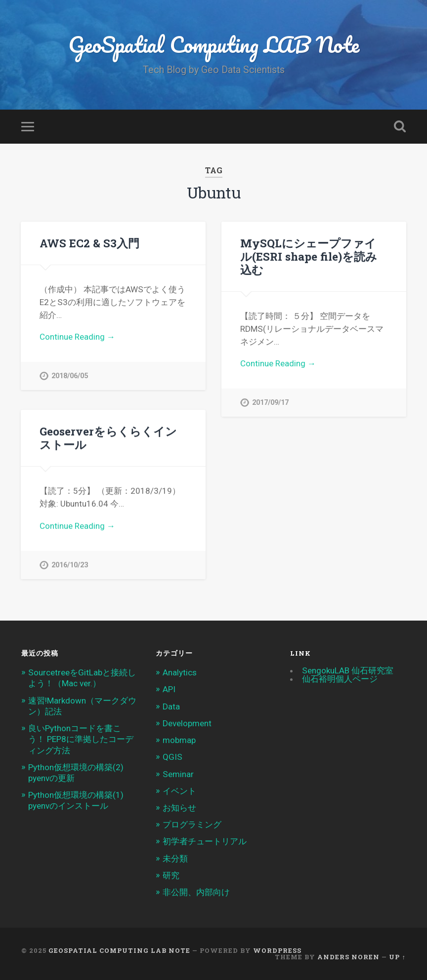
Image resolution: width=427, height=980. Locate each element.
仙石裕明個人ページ (340, 679)
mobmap (179, 740)
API (169, 689)
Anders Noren (348, 957)
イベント (179, 791)
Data (171, 706)
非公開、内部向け (196, 892)
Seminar (178, 774)
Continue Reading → (77, 337)
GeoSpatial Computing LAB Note (214, 44)
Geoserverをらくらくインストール (108, 438)
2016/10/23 (70, 565)
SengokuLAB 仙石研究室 (348, 670)
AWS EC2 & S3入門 (89, 243)
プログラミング (192, 824)
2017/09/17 (270, 403)
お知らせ (179, 808)
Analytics (180, 672)
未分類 (175, 859)
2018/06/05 (70, 376)
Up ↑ (397, 957)
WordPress (277, 950)
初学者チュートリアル (205, 841)
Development (187, 723)
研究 (171, 875)
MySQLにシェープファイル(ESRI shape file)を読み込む (309, 256)
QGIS (172, 757)
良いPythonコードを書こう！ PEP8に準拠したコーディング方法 (81, 739)
